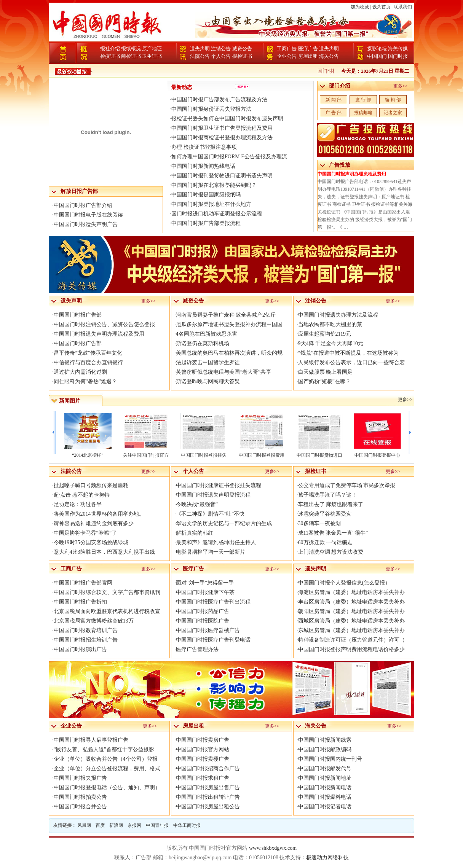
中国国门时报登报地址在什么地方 (211, 204)
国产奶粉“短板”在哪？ (324, 381)
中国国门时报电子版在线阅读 (88, 215)
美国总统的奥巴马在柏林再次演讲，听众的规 (229, 353)
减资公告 (242, 49)
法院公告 (200, 56)
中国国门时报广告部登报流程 (206, 223)
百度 (100, 825)
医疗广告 (308, 49)
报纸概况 (131, 49)
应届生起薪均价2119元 (325, 334)
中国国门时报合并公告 (80, 807)
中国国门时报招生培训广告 (86, 640)
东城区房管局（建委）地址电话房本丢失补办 (351, 630)
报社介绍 (110, 49)
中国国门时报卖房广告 (203, 740)
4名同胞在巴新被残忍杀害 (207, 334)
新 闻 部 (334, 100)
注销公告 (221, 49)
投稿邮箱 (363, 113)
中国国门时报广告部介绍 (83, 205)
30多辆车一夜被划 (319, 523)
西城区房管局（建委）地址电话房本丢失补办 (351, 621)
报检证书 (242, 56)
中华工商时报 (187, 825)
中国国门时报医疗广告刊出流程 (213, 602)
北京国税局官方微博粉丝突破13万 (94, 621)
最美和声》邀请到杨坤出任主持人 (216, 542)
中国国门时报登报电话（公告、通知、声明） (107, 788)
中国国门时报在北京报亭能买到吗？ (214, 185)
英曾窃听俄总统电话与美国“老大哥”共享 (224, 372)
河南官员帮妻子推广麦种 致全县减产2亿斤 (226, 315)
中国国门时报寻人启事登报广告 (91, 740)
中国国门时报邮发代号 (325, 768)
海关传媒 (398, 49)
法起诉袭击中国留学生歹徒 (208, 362)
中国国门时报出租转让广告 (208, 797)
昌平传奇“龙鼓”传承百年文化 (88, 353)
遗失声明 (200, 49)
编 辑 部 (393, 100)
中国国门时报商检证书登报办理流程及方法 (222, 138)
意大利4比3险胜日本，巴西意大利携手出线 (104, 552)
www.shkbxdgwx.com (273, 848)
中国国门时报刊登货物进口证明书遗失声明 (222, 176)
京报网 (134, 825)
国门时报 (398, 56)
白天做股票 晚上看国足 (326, 372)
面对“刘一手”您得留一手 (205, 583)
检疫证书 (110, 56)
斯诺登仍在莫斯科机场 (203, 343)
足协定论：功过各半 (78, 504)
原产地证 (152, 49)
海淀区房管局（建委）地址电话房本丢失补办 (351, 592)
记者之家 (393, 113)
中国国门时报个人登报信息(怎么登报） (344, 583)
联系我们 (403, 7)
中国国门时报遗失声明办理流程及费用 (99, 334)
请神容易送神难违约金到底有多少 (94, 523)
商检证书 (131, 56)
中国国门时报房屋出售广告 (208, 788)
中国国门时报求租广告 (203, 778)
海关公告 (329, 56)
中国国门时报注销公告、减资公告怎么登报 (104, 324)
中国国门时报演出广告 (80, 649)
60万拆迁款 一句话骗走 (326, 542)
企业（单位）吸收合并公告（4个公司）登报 (106, 759)
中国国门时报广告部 (78, 315)
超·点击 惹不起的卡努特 (82, 495)
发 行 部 (363, 100)
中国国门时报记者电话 (325, 807)
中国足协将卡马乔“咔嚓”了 (85, 533)
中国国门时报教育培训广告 (86, 630)
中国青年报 (157, 825)
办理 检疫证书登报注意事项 (204, 147)
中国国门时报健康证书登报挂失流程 (219, 485)
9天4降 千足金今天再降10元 (331, 343)
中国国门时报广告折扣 (80, 602)
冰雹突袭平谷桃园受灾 (325, 514)
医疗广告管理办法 (197, 649)
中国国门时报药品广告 (203, 611)
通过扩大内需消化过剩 (80, 372)
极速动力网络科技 (327, 858)
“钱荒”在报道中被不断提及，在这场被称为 (348, 353)
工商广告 (287, 49)
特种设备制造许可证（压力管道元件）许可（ (351, 640)
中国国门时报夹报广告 (80, 778)
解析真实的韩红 (195, 533)
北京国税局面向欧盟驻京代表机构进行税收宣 (107, 611)
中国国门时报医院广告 (203, 621)
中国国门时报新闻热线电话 (203, 166)
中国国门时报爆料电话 (325, 797)
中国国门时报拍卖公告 (80, 797)
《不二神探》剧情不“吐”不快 (210, 514)
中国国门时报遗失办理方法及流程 (338, 315)
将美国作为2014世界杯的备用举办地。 (99, 514)
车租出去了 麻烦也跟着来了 (331, 504)
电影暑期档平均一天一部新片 (211, 552)
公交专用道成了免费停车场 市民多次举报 (347, 485)
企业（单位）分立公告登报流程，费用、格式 (107, 768)
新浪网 (116, 825)
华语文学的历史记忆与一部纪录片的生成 (224, 523)
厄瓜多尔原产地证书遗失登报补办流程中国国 (229, 324)
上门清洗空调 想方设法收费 (331, 552)
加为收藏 (360, 7)
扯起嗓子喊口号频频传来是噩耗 (91, 485)
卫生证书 (152, 56)
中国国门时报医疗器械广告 (208, 630)
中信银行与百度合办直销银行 (88, 362)
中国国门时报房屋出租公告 (208, 807)
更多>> (401, 86)
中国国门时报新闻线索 (325, 740)
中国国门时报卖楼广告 (203, 759)
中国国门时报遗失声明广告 (86, 224)
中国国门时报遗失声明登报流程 (213, 495)
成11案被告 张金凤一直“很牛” (333, 533)
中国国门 (377, 56)
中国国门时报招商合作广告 (208, 768)
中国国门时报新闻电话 (325, 788)
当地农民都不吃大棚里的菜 (330, 324)
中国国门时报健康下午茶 (205, 592)
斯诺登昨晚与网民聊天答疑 (208, 381)
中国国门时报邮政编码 (325, 749)
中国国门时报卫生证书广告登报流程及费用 (222, 128)
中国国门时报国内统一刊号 (330, 759)
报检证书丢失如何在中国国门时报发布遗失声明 (227, 119)
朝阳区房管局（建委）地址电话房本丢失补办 (351, 611)
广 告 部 (334, 113)
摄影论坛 (377, 49)
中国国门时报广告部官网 (83, 583)
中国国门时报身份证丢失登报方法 (211, 109)
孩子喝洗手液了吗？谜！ (327, 495)
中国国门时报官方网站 (203, 749)
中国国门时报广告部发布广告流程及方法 (219, 100)
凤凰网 (84, 825)
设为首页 (382, 7)
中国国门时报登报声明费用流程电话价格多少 (351, 649)
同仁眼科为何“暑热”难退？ (85, 381)
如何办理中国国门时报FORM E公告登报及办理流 (229, 157)
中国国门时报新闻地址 (325, 778)
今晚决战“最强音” (197, 504)
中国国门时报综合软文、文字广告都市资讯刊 (107, 592)
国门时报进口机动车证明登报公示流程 (217, 214)
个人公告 (221, 56)
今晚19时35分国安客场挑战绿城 (91, 542)
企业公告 (287, 56)
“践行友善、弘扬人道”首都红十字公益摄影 (104, 749)
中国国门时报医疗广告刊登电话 (213, 640)
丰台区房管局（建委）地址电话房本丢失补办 (351, 602)
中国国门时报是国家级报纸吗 (206, 195)
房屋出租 (308, 56)
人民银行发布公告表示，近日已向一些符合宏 (351, 362)
